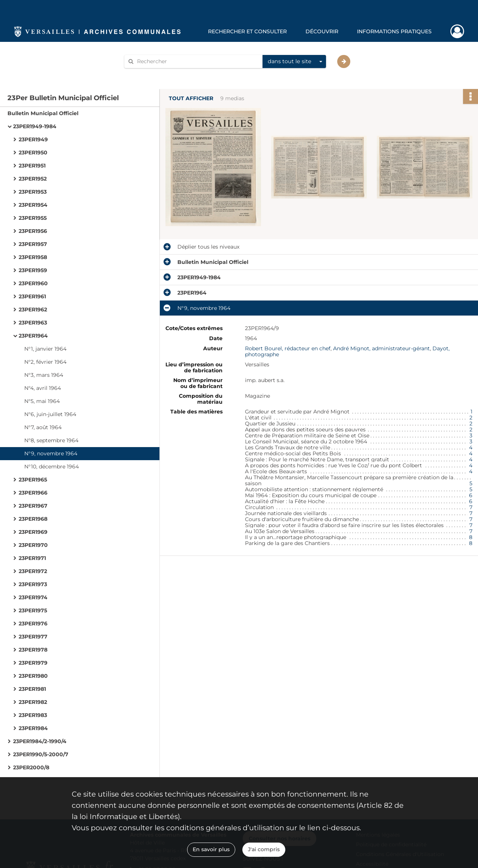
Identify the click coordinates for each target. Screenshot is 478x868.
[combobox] (294, 62)
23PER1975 (33, 610)
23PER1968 (33, 519)
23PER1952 (33, 179)
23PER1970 (33, 545)
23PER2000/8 (31, 767)
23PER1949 (33, 139)
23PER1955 (33, 218)
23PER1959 (33, 270)
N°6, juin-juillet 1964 (50, 414)
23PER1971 (32, 558)
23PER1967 (33, 506)
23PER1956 (33, 231)
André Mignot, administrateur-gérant (381, 348)
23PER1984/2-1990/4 (40, 741)
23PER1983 (33, 715)
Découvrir (322, 31)
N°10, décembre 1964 (52, 467)
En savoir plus (211, 849)
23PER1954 (33, 205)
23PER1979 (33, 663)
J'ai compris (264, 849)
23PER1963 (33, 323)
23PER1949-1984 (35, 126)
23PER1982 (33, 702)
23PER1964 (33, 336)
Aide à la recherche (154, 74)
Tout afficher (191, 99)
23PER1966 (33, 493)
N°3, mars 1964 (44, 375)
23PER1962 (33, 310)
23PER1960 (33, 283)
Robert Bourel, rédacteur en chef (288, 348)
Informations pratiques (394, 31)
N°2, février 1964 (45, 362)
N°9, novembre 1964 (51, 453)
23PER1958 (33, 257)
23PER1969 (33, 532)
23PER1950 (33, 153)
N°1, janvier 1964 (45, 349)
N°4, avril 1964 (43, 388)
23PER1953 (33, 192)
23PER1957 (33, 244)
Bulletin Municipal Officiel (43, 113)
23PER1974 (33, 597)
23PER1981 (32, 689)
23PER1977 (33, 637)
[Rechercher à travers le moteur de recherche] (197, 61)
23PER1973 (33, 584)
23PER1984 (33, 728)
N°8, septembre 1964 (51, 440)
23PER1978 (33, 650)
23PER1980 (33, 676)
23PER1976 (33, 624)
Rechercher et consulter (247, 31)
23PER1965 (33, 480)
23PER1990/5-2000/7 (41, 754)
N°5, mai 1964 (42, 401)
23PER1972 (33, 571)
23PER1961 (32, 296)
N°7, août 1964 (43, 427)
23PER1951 (32, 166)
